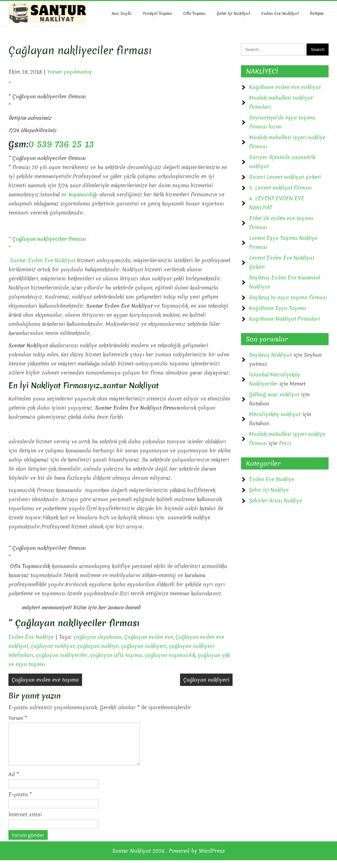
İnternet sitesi (25, 822)
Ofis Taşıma (194, 13)
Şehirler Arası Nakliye (276, 501)
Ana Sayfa (122, 13)
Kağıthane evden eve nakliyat (285, 87)
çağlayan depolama (98, 637)
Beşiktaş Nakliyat (271, 355)
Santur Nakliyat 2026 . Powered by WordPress (168, 859)
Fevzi (285, 443)
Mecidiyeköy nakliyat (275, 414)
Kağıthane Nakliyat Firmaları (285, 319)
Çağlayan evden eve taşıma (45, 680)
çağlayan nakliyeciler (62, 655)
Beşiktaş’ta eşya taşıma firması (288, 297)
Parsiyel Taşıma (157, 13)
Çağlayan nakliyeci (206, 680)
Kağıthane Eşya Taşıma (278, 308)
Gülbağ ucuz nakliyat (274, 394)
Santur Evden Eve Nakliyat (42, 260)
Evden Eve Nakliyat (280, 13)
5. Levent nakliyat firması (280, 188)
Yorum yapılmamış (70, 72)
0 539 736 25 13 (61, 144)
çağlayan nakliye (98, 646)
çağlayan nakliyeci (144, 646)
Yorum (18, 718)
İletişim (317, 13)
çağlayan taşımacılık (170, 655)
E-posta (20, 802)
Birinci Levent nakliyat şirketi (285, 177)
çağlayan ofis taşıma (116, 655)
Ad (14, 782)
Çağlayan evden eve (149, 637)
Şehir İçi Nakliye (269, 490)
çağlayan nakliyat (53, 646)
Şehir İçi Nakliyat (233, 13)
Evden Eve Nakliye (31, 637)
